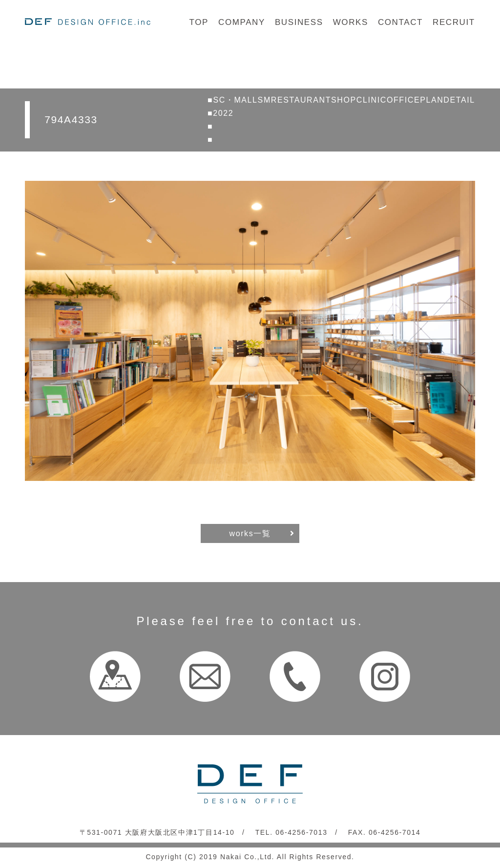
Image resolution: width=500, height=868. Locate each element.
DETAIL (459, 100)
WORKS (351, 22)
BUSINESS (299, 22)
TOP (199, 22)
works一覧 (250, 533)
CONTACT (400, 22)
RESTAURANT (301, 100)
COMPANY (242, 22)
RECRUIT (454, 22)
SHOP (344, 100)
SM (264, 100)
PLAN (432, 100)
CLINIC (372, 100)
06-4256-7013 (301, 832)
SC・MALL (235, 100)
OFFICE (403, 100)
